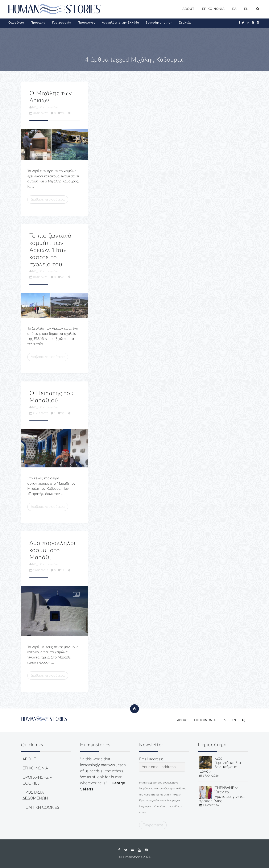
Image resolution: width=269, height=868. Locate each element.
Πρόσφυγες (86, 23)
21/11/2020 (39, 413)
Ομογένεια (16, 23)
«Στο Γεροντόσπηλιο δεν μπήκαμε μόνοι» (220, 765)
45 (61, 277)
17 (61, 570)
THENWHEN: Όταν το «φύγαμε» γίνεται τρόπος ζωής (222, 795)
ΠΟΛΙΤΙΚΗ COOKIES (41, 808)
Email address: (162, 764)
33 (61, 413)
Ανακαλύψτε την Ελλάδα (121, 23)
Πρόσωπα (38, 23)
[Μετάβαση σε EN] (247, 9)
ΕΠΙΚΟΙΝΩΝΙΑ (213, 9)
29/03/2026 (211, 805)
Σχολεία (185, 23)
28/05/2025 (39, 113)
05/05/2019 (39, 570)
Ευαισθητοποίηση (159, 23)
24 (61, 113)
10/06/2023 (39, 277)
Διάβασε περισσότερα (48, 199)
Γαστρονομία (62, 23)
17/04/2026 (211, 776)
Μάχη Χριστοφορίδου (44, 107)
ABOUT (188, 9)
